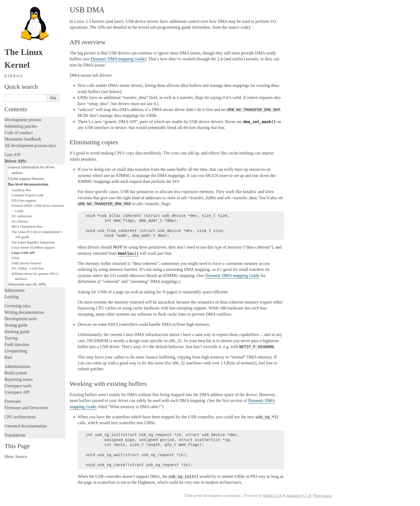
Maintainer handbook (23, 139)
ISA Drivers (20, 221)
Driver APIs (15, 161)
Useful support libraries (26, 179)
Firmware (13, 401)
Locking (11, 297)
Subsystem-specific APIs (27, 284)
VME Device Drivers (26, 263)
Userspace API (17, 392)
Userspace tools (18, 386)
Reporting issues (18, 379)
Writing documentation (24, 312)
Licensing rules (17, 306)
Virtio (16, 258)
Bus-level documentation (28, 184)
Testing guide (16, 325)
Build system (16, 373)
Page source (323, 496)
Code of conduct (18, 133)
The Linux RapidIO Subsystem (33, 242)
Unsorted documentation (25, 426)
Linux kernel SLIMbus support (33, 247)
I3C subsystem (22, 216)
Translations (15, 435)
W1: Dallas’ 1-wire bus (28, 268)
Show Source (16, 457)
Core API (12, 155)
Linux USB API (23, 253)
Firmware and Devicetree (26, 408)
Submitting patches (21, 126)
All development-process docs (30, 145)
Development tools (20, 319)
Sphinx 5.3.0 (272, 496)
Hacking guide (17, 332)
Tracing (11, 338)
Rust (8, 357)
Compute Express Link (28, 195)
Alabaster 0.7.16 (299, 496)
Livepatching (16, 351)
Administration (17, 366)
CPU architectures (20, 417)
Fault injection (17, 344)
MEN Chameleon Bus (27, 226)
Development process (23, 120)
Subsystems (14, 290)
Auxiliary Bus (21, 190)
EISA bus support (24, 200)
